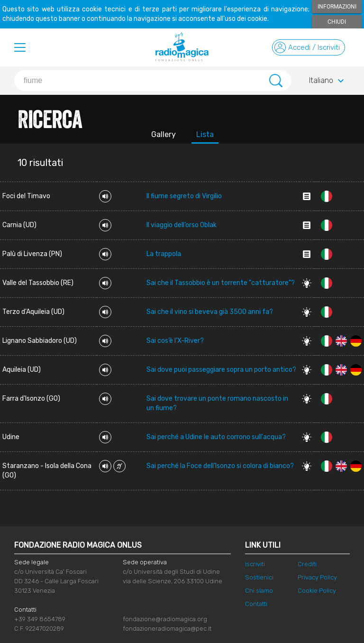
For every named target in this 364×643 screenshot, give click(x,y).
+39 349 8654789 (40, 619)
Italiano (328, 81)
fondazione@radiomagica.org (165, 619)
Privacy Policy (317, 577)
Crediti (307, 564)
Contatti (256, 604)
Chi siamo (259, 591)
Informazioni (337, 7)
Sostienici (259, 577)
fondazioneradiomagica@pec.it (167, 629)
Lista (205, 134)
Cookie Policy (317, 591)
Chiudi (337, 22)
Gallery (164, 134)
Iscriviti (255, 564)
